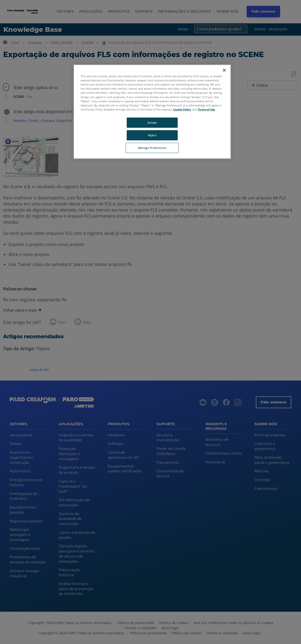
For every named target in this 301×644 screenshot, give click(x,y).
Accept (152, 123)
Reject (152, 135)
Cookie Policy (182, 109)
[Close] (224, 70)
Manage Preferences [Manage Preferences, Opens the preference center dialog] (152, 148)
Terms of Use (206, 109)
